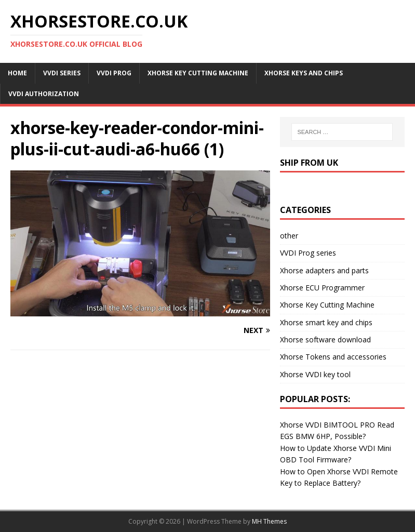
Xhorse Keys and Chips (304, 73)
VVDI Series (62, 73)
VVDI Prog (114, 73)
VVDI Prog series (308, 253)
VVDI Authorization (44, 94)
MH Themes (269, 521)
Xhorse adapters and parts (324, 270)
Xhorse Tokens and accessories (333, 357)
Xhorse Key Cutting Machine (198, 73)
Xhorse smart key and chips (326, 322)
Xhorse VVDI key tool (315, 374)
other (289, 236)
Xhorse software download (325, 340)
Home (17, 73)
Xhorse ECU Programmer (322, 288)
